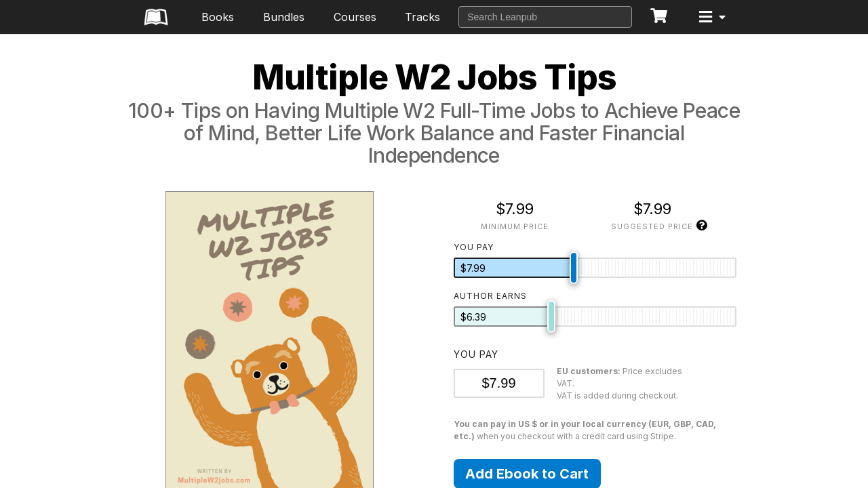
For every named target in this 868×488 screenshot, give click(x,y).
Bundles (284, 17)
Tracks (422, 17)
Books (218, 17)
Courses (355, 17)
